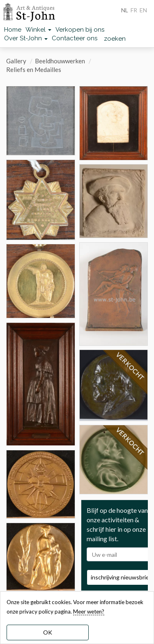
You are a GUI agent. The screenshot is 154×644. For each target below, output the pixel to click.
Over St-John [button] (26, 38)
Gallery (16, 61)
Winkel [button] (38, 30)
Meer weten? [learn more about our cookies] (89, 612)
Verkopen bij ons (80, 30)
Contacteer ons (75, 38)
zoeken (115, 39)
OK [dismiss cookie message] (48, 632)
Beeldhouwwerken (60, 61)
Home (13, 30)
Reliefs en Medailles (34, 69)
